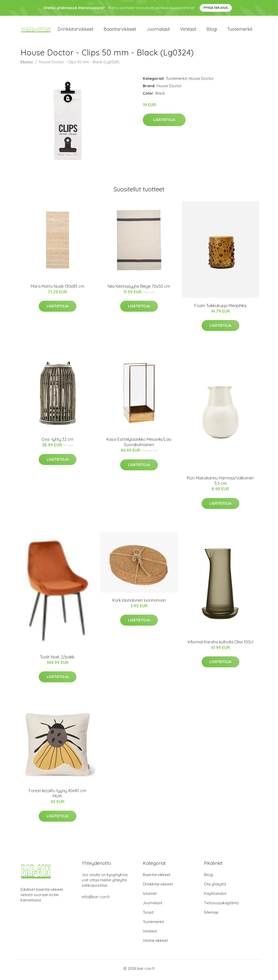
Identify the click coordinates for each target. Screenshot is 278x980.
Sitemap (211, 915)
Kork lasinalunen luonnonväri (139, 603)
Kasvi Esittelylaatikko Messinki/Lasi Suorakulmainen (139, 445)
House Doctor (201, 81)
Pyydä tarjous (216, 8)
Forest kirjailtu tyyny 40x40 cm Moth (57, 796)
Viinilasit (188, 30)
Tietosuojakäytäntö (221, 906)
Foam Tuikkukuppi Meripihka (220, 308)
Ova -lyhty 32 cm (57, 442)
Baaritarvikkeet (120, 30)
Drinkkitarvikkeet (75, 30)
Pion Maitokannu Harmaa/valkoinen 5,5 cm (220, 483)
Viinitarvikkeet (155, 943)
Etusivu (27, 64)
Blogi (212, 30)
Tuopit (148, 915)
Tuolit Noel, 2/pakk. (58, 659)
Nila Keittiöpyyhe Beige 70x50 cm (139, 289)
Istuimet (150, 896)
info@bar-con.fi (96, 900)
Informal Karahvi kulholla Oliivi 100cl (220, 644)
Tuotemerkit (240, 30)
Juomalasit (158, 30)
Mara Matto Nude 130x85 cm (58, 289)
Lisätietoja (164, 123)
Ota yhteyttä (215, 887)
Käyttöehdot (215, 896)
